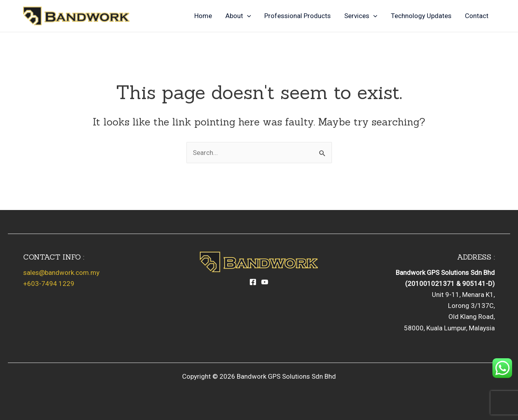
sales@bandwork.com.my (61, 273)
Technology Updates (421, 16)
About (238, 16)
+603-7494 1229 (49, 284)
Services (361, 16)
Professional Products (298, 16)
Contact (477, 16)
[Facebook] (253, 282)
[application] (247, 16)
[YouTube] (265, 282)
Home (203, 16)
